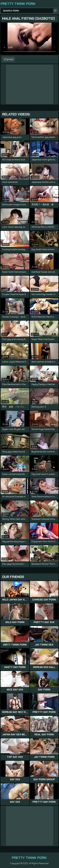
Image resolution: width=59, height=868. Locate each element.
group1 (10, 59)
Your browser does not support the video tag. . (29, 39)
